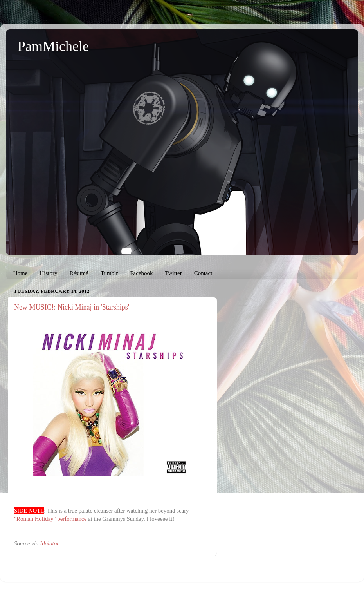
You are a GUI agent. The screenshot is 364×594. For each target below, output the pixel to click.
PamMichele (53, 46)
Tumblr (109, 273)
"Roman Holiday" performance (50, 519)
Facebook (141, 273)
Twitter (174, 273)
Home (21, 273)
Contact (203, 273)
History (48, 273)
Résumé (79, 273)
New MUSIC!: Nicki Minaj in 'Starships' (72, 307)
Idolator (50, 543)
